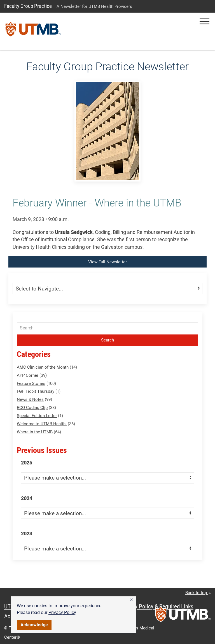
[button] (131, 600)
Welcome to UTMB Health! (42, 424)
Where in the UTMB (35, 432)
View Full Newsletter (107, 262)
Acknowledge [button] (34, 625)
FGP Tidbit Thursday (36, 391)
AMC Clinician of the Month (43, 367)
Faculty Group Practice (28, 6)
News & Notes (30, 399)
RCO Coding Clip (32, 408)
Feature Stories (31, 383)
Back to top (198, 593)
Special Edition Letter (37, 416)
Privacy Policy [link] (62, 612)
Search (107, 340)
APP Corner (28, 375)
